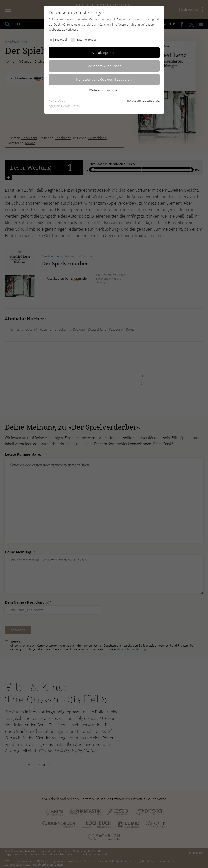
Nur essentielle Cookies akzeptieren (104, 79)
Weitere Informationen (104, 90)
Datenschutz (151, 100)
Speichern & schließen (104, 66)
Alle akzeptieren (104, 53)
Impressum (133, 100)
